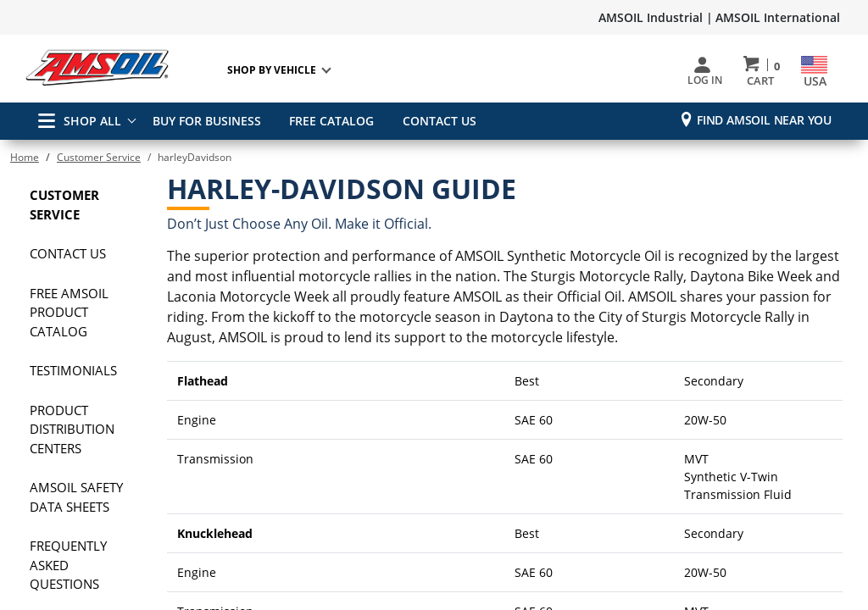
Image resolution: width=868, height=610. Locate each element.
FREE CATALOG (329, 121)
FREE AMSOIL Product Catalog (69, 312)
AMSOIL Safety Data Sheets (76, 497)
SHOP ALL (80, 121)
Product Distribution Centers (72, 429)
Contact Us (68, 253)
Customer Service (99, 157)
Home (25, 157)
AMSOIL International (778, 17)
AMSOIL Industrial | (656, 17)
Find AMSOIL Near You (764, 120)
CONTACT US (434, 121)
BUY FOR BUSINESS (207, 121)
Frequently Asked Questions (68, 565)
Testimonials (73, 370)
